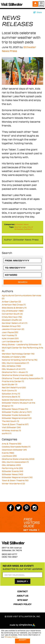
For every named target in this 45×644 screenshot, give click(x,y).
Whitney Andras (11, 430)
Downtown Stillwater (14, 450)
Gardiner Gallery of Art (15, 323)
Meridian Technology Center (18, 354)
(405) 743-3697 (10, 557)
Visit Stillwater (11, 427)
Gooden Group (11, 326)
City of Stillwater (13, 311)
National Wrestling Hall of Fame (20, 360)
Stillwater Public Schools (16, 415)
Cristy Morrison (12, 317)
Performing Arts (12, 468)
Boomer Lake (20, 227)
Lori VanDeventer (12, 341)
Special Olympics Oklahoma (17, 400)
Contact (22, 591)
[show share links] (38, 12)
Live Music (9, 456)
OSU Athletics (11, 366)
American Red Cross (14, 305)
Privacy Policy (22, 604)
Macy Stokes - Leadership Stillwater (21, 344)
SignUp (22, 581)
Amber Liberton (11, 302)
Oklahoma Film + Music (15, 372)
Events (8, 453)
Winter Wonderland (13, 484)
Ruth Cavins (9, 391)
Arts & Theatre (12, 444)
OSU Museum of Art (14, 369)
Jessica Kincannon (13, 329)
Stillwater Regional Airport (17, 418)
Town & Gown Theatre (15, 424)
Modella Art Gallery (14, 357)
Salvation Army (11, 394)
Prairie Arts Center (13, 381)
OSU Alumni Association (15, 363)
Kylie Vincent (10, 338)
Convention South (12, 314)
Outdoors (28, 229)
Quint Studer (10, 384)
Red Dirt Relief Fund (14, 388)
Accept (23, 640)
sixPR (7, 433)
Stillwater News (21, 224)
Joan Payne (10, 332)
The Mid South (10, 421)
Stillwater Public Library (17, 412)
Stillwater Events (12, 471)
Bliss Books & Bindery (14, 308)
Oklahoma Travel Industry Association (22, 378)
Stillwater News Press (15, 409)
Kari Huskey (9, 335)
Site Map (22, 600)
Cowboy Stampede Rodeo (16, 447)
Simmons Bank (11, 397)
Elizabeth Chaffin (12, 320)
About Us (22, 596)
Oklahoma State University (17, 375)
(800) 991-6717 (9, 554)
